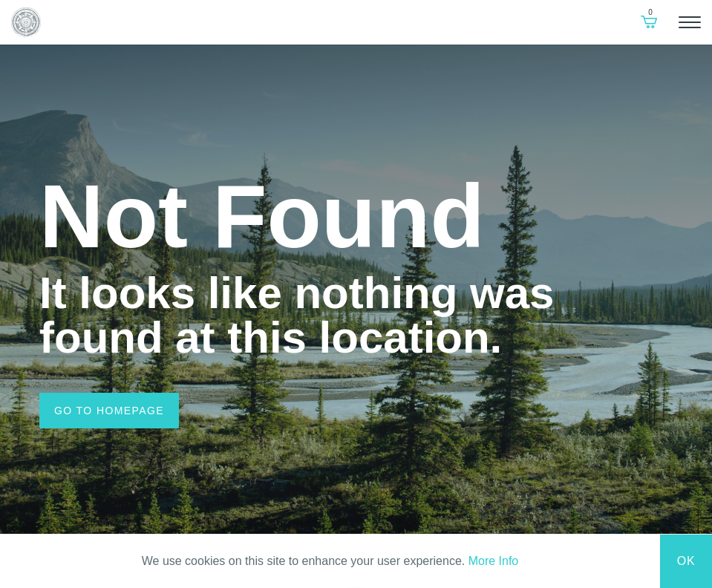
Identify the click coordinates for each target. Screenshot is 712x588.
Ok (686, 561)
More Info (494, 561)
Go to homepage (109, 411)
